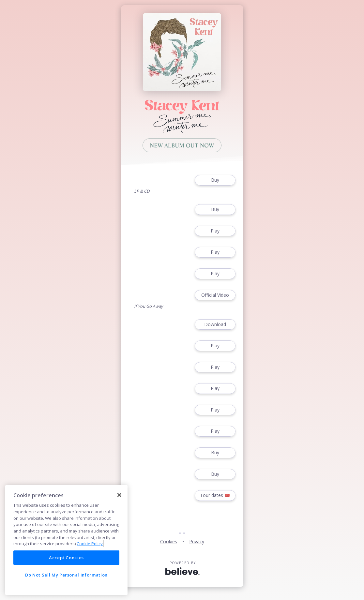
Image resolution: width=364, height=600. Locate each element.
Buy (215, 180)
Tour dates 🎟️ (215, 495)
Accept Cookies (66, 558)
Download (215, 325)
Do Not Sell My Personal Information (66, 575)
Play (215, 231)
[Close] (119, 495)
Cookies (169, 541)
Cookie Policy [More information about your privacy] (90, 544)
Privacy (197, 541)
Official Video (215, 295)
